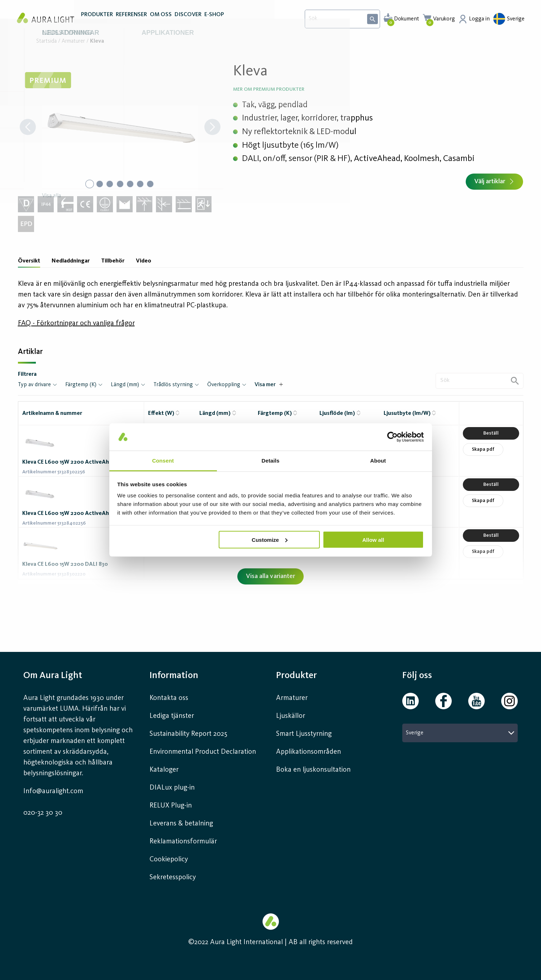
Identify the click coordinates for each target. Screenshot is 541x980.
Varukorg (444, 19)
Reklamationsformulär (183, 842)
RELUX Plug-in (171, 806)
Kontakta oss (169, 698)
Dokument (407, 19)
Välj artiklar (494, 181)
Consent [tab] (163, 461)
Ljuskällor (291, 716)
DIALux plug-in (172, 788)
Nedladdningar (71, 261)
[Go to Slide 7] (152, 184)
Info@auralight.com (53, 791)
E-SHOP (214, 21)
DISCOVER (188, 21)
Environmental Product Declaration (203, 752)
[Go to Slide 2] (99, 184)
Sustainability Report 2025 (188, 734)
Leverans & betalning (181, 824)
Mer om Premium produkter (269, 89)
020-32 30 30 (43, 813)
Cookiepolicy (169, 860)
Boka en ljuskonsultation (313, 770)
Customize (270, 539)
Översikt (29, 261)
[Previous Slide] (28, 128)
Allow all (373, 539)
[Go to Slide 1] (88, 184)
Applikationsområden (309, 752)
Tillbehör (113, 261)
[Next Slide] (212, 128)
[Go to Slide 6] (142, 184)
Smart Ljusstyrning (304, 734)
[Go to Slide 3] (109, 184)
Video (144, 261)
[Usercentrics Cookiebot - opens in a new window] (392, 437)
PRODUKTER (97, 21)
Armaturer (73, 41)
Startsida (46, 41)
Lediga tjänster (172, 716)
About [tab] (378, 461)
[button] (120, 128)
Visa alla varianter (270, 576)
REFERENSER (131, 21)
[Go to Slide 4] (120, 184)
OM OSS (161, 21)
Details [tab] (271, 461)
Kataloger (164, 770)
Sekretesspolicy (173, 877)
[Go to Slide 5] (131, 184)
